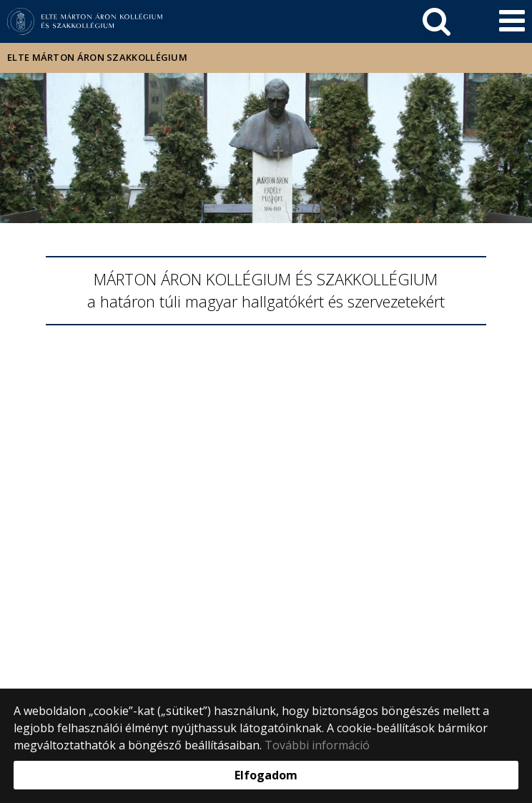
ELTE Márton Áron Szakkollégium (97, 57)
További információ (317, 745)
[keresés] (437, 21)
